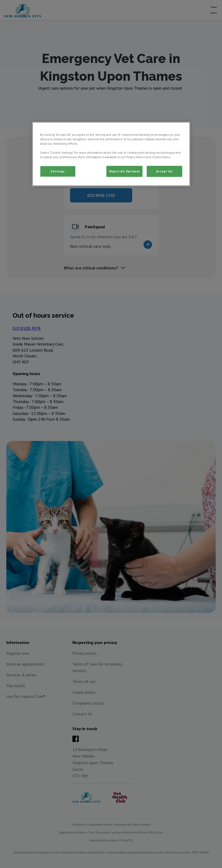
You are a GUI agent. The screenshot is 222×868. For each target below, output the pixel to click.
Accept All (164, 171)
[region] (111, 154)
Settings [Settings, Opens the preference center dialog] (58, 171)
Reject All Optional (124, 171)
